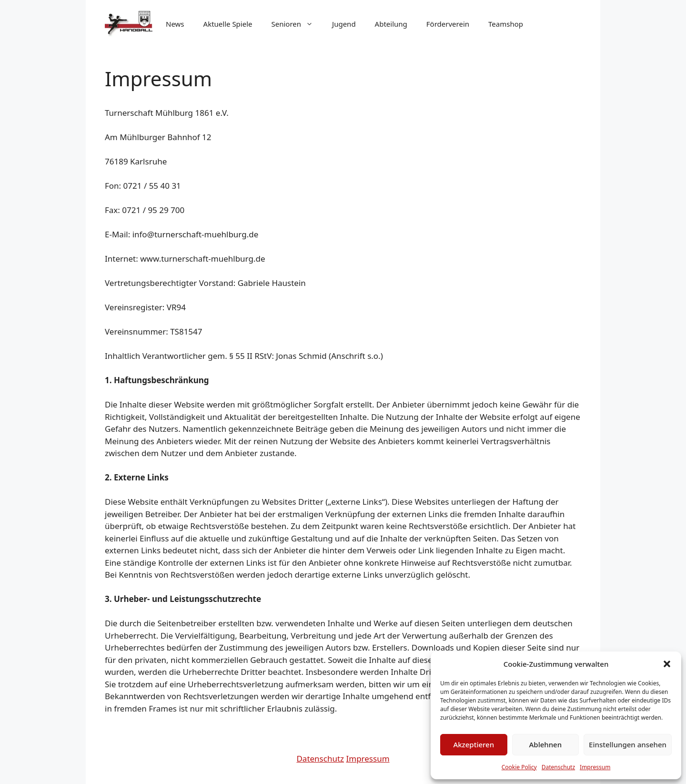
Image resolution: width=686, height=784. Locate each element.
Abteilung (391, 24)
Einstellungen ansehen (628, 744)
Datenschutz (558, 767)
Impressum (595, 767)
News (175, 24)
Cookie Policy (519, 767)
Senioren (297, 24)
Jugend (344, 24)
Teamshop (506, 24)
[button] (667, 664)
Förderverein (448, 24)
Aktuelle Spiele (228, 24)
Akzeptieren (474, 744)
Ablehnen (546, 744)
